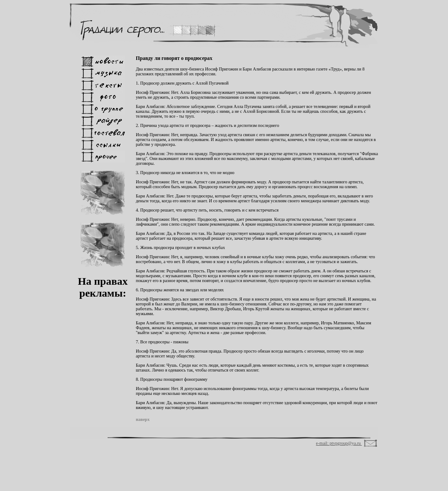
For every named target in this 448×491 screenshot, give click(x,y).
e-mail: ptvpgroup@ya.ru (339, 443)
